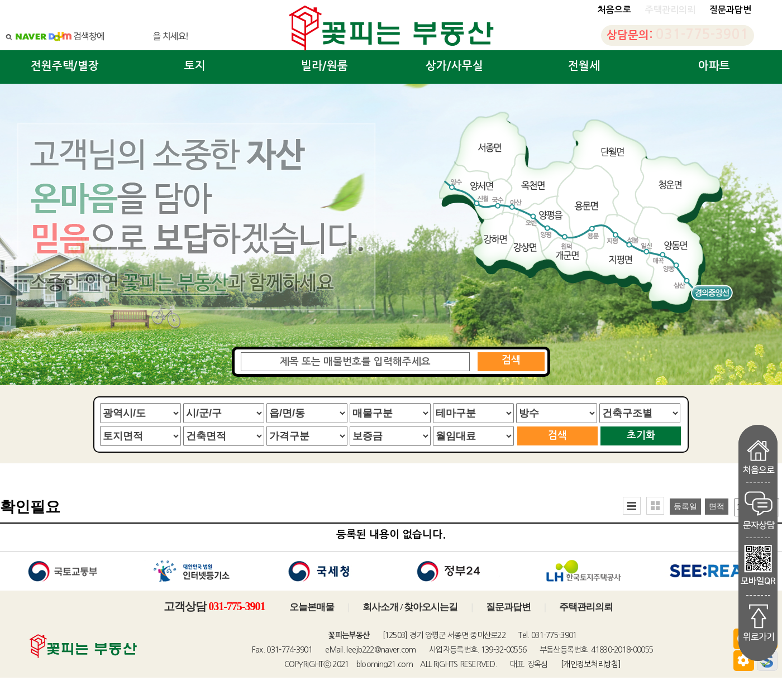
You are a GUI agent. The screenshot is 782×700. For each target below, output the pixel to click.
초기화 (641, 435)
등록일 (685, 507)
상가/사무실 (454, 66)
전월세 (584, 66)
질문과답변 (730, 10)
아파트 (714, 66)
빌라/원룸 (325, 66)
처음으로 (614, 10)
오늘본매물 (312, 607)
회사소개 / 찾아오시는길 (410, 607)
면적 (717, 507)
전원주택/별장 (65, 66)
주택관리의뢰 (586, 607)
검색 (511, 360)
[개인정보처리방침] (591, 664)
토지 (195, 66)
